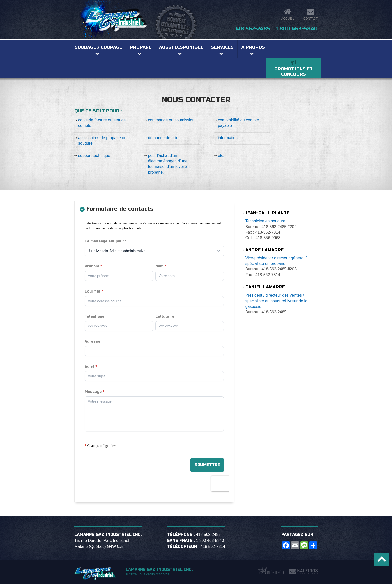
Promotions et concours (293, 72)
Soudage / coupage (98, 47)
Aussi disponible (181, 47)
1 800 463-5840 (297, 29)
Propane (141, 47)
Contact (310, 19)
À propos (253, 47)
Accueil (288, 19)
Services (222, 47)
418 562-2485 (253, 29)
